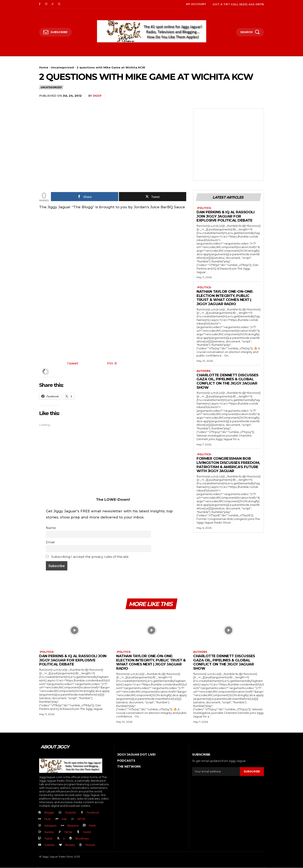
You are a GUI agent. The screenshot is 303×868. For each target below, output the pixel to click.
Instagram (50, 826)
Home (44, 67)
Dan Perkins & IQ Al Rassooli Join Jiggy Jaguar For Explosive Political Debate (225, 216)
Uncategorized (62, 67)
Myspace (73, 826)
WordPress (82, 839)
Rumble (49, 832)
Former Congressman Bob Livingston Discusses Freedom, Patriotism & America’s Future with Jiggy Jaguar (228, 465)
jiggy (97, 96)
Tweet (72, 363)
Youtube (49, 845)
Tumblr (87, 832)
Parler (92, 826)
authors (203, 371)
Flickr (48, 819)
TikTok (68, 832)
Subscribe (252, 772)
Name (51, 528)
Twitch (48, 839)
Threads (90, 845)
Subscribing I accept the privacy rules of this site (87, 557)
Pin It (112, 363)
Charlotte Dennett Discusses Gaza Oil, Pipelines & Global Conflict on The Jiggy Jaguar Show (227, 381)
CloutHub (70, 813)
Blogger (49, 813)
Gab (64, 819)
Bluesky (70, 845)
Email (50, 542)
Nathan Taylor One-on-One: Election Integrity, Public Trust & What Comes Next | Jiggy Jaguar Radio (225, 298)
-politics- (204, 208)
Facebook (93, 813)
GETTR (81, 819)
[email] (216, 772)
